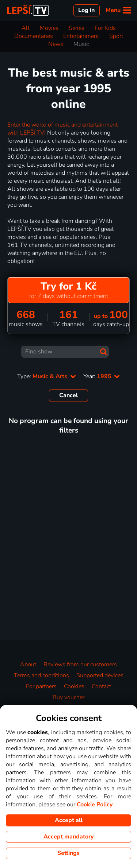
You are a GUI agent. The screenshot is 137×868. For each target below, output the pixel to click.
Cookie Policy (95, 805)
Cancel (68, 395)
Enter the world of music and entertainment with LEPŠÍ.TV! (62, 129)
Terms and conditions (41, 675)
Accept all (69, 820)
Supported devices (100, 675)
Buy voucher (68, 697)
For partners (41, 686)
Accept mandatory (68, 837)
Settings (68, 853)
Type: (46, 376)
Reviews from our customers (80, 664)
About (28, 664)
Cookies (74, 686)
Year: (102, 376)
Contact (101, 686)
